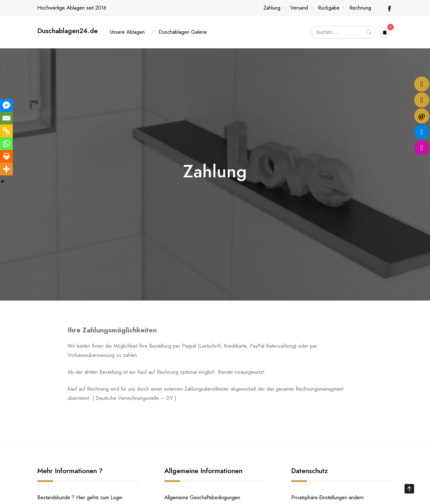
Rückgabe (329, 8)
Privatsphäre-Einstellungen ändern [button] (327, 497)
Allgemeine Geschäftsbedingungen (202, 497)
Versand (299, 8)
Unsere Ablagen (127, 32)
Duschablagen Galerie (183, 32)
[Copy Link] (6, 131)
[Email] (6, 118)
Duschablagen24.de (68, 31)
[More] (6, 169)
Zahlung (272, 8)
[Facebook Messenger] (6, 105)
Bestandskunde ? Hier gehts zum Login (80, 497)
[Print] (6, 156)
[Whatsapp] (6, 144)
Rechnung (360, 8)
